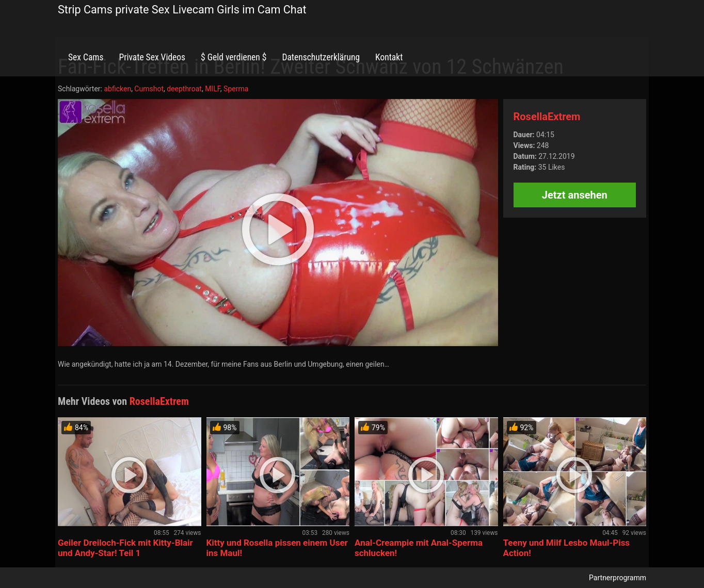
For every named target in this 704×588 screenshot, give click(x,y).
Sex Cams (86, 57)
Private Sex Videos (152, 57)
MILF (213, 89)
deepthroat (184, 89)
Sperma (236, 89)
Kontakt (389, 57)
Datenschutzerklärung (321, 57)
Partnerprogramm (618, 578)
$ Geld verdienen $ (234, 57)
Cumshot (149, 89)
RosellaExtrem (547, 117)
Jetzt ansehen (575, 195)
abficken (117, 89)
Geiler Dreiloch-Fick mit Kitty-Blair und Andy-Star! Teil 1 (125, 548)
